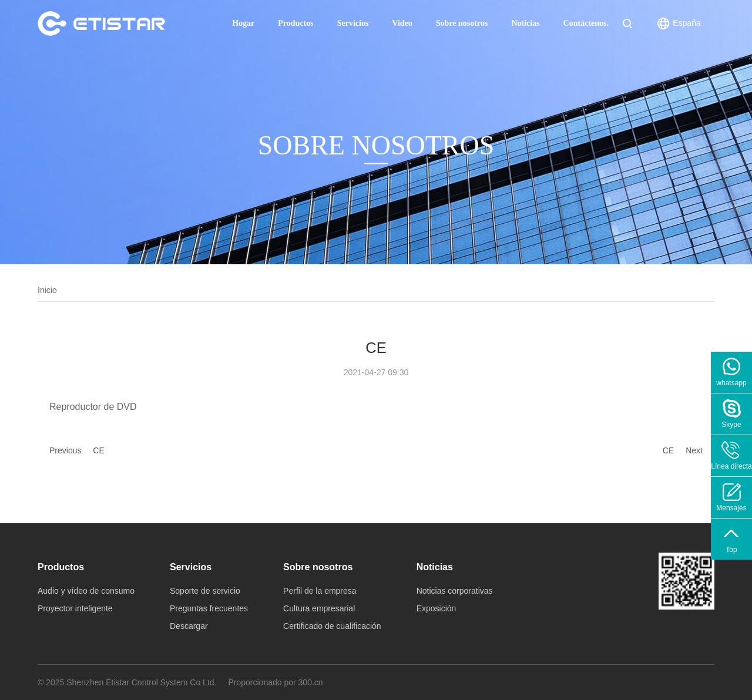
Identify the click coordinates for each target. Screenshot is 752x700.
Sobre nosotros (462, 23)
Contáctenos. (586, 23)
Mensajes (731, 508)
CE (98, 450)
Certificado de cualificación (332, 626)
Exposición (437, 608)
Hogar (243, 23)
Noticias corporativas (455, 591)
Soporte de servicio (205, 591)
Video (402, 23)
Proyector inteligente (75, 608)
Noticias (525, 23)
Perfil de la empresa (320, 591)
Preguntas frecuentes (209, 608)
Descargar (189, 626)
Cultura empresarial (319, 608)
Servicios (353, 23)
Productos (296, 23)
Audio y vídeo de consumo (86, 591)
